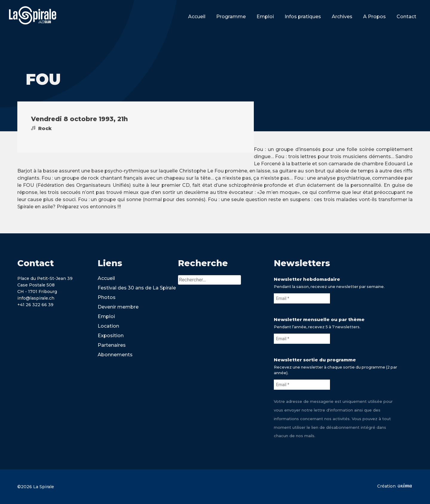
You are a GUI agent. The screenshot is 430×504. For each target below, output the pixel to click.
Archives (342, 17)
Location (108, 326)
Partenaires (112, 345)
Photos (107, 297)
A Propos (374, 17)
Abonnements (115, 355)
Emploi (265, 17)
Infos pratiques (303, 17)
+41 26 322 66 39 (35, 305)
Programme (231, 17)
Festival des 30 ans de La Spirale (137, 288)
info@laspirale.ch (36, 298)
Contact (406, 17)
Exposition (111, 336)
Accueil (197, 17)
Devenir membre (118, 307)
